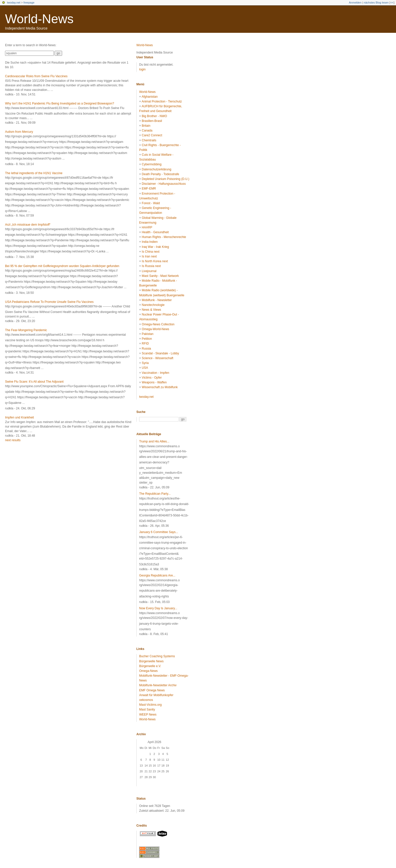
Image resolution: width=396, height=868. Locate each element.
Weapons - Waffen (154, 382)
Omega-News (148, 671)
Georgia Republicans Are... (157, 575)
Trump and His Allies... (154, 441)
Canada (147, 130)
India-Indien (150, 242)
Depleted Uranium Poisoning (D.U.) (165, 179)
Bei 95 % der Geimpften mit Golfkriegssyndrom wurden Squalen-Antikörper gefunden (62, 266)
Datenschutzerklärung (156, 169)
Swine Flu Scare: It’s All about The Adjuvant (34, 382)
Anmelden (355, 3)
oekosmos (146, 700)
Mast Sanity (147, 709)
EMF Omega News (152, 690)
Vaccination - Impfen (155, 373)
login (142, 69)
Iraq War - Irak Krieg (155, 247)
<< (392, 3)
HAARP (147, 227)
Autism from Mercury (19, 132)
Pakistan (147, 334)
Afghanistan (150, 97)
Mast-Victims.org (150, 705)
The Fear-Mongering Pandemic (26, 330)
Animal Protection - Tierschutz (162, 101)
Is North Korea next (155, 261)
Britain (146, 126)
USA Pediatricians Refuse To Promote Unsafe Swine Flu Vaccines (49, 302)
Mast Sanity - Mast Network (160, 276)
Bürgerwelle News (151, 661)
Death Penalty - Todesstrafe (160, 174)
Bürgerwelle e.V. (150, 666)
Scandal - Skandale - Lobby (160, 353)
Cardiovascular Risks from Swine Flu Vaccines (36, 76)
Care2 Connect (152, 135)
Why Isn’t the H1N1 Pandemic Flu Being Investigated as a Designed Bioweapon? (60, 103)
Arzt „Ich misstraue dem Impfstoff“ (28, 225)
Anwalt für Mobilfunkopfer (156, 695)
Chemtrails (149, 140)
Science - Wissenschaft (157, 358)
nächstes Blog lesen (376, 3)
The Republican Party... (155, 494)
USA (145, 368)
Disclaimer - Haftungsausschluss (164, 184)
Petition (147, 339)
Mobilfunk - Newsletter (157, 300)
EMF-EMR (149, 189)
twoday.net (14, 3)
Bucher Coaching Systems (157, 656)
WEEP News (148, 715)
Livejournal (149, 271)
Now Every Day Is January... (158, 608)
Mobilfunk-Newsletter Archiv (158, 685)
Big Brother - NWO (154, 116)
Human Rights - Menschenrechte (164, 237)
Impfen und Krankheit (19, 417)
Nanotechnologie (153, 305)
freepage (29, 3)
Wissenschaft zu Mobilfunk (160, 387)
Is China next (151, 252)
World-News (39, 19)
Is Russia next (151, 266)
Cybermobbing (152, 164)
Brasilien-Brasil (152, 121)
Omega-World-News (155, 329)
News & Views (151, 310)
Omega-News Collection (158, 324)
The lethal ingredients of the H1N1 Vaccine (34, 173)
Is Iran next (149, 256)
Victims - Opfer (152, 378)
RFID (145, 344)
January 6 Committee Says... (159, 532)
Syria (145, 363)
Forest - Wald (151, 203)
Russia (146, 349)
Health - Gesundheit (155, 232)
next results (13, 440)
